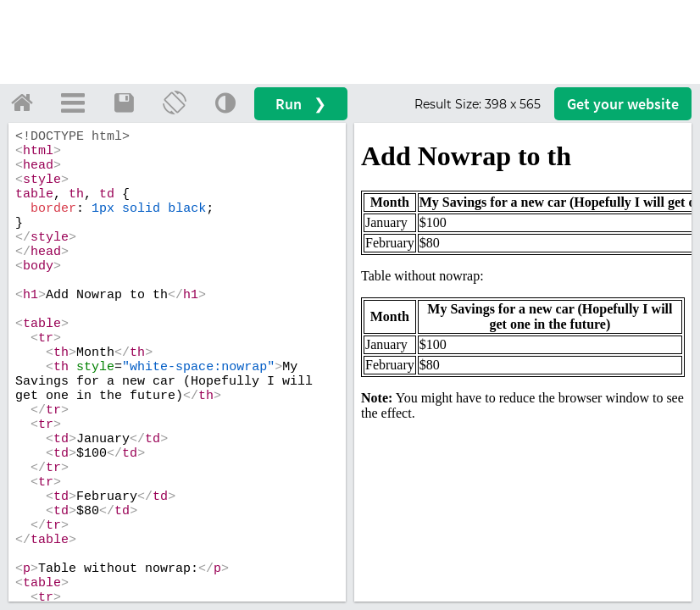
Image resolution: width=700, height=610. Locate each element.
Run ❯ (301, 104)
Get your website (623, 104)
